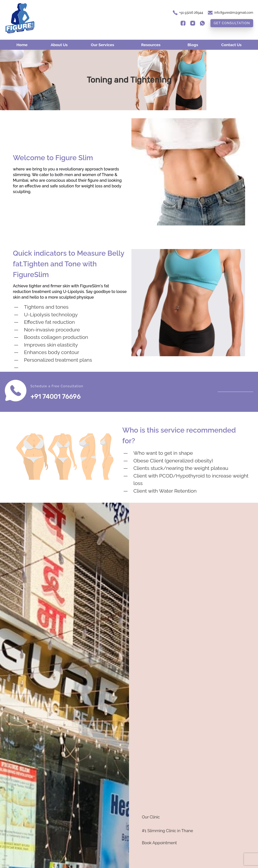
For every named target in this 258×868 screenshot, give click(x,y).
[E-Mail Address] (230, 13)
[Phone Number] (191, 13)
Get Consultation (232, 23)
